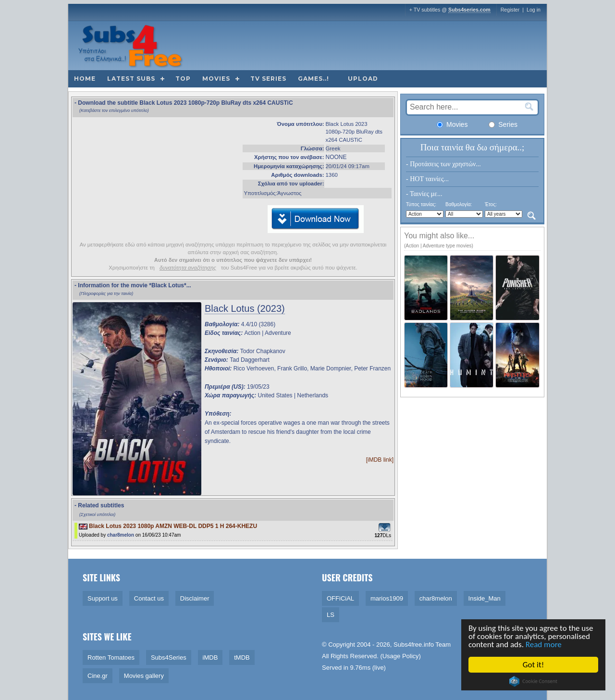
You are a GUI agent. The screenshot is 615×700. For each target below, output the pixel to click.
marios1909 (387, 598)
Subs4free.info (414, 645)
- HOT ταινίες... (427, 179)
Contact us (149, 598)
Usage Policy (401, 656)
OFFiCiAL (340, 598)
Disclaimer (195, 598)
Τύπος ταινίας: (421, 204)
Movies (216, 79)
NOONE (336, 157)
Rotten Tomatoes (111, 657)
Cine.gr (98, 676)
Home (85, 79)
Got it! (533, 665)
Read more (544, 645)
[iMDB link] (380, 460)
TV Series (268, 79)
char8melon (121, 535)
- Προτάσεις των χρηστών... (443, 164)
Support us (103, 598)
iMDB (210, 657)
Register (510, 10)
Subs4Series (169, 657)
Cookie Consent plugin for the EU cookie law (533, 681)
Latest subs (131, 79)
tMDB (242, 657)
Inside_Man (485, 598)
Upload (363, 79)
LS (331, 615)
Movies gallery (144, 676)
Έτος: (491, 204)
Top (183, 79)
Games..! (314, 79)
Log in (534, 10)
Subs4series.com (469, 10)
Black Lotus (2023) (245, 308)
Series (503, 124)
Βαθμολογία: (459, 204)
